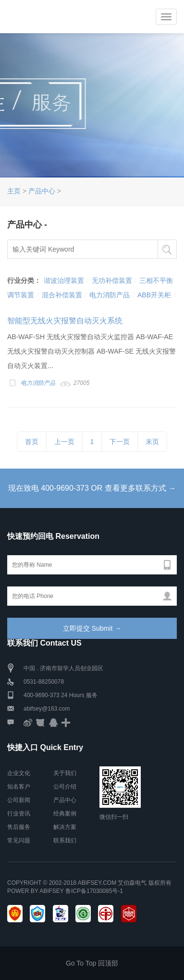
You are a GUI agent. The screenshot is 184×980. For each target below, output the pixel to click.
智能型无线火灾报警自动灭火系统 (65, 321)
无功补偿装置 (112, 280)
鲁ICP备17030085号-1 (94, 891)
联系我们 (65, 840)
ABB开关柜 (154, 295)
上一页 (64, 442)
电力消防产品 (110, 295)
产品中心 (42, 191)
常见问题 (19, 840)
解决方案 (65, 827)
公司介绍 (65, 787)
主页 (14, 191)
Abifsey (51, 891)
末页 (152, 442)
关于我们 (65, 773)
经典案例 (65, 814)
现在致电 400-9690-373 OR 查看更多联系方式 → (92, 488)
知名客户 (19, 787)
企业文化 (19, 773)
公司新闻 (19, 800)
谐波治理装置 (64, 280)
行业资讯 (19, 814)
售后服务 (19, 827)
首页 (32, 442)
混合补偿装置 (62, 295)
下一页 (120, 442)
